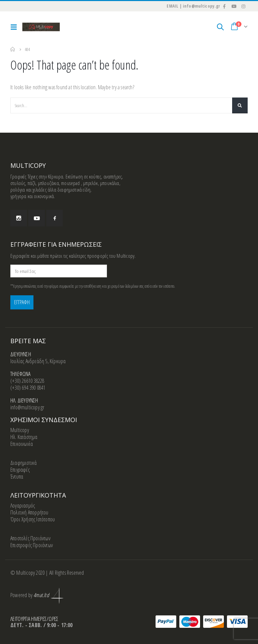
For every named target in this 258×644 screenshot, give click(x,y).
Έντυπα (17, 477)
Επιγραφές (20, 470)
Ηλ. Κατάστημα (24, 437)
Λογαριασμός (23, 506)
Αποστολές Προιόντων (30, 539)
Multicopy (20, 430)
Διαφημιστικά (23, 463)
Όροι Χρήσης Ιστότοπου (33, 520)
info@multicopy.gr (27, 408)
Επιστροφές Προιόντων (32, 545)
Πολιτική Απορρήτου (29, 513)
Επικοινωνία (22, 444)
